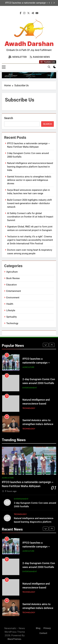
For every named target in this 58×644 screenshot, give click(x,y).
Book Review (13, 278)
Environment (13, 298)
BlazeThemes (14, 639)
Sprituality (12, 317)
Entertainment (14, 291)
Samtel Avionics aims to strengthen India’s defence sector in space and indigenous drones (29, 180)
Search (9, 118)
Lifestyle (11, 310)
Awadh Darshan (29, 44)
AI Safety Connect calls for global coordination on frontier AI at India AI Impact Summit (30, 217)
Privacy (47, 628)
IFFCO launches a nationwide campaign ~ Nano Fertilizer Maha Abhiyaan (27, 3)
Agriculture (12, 272)
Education (12, 285)
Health (10, 304)
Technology (12, 323)
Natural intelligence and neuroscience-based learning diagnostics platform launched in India (30, 167)
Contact (43, 633)
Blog (38, 628)
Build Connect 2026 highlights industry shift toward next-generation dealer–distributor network (29, 203)
